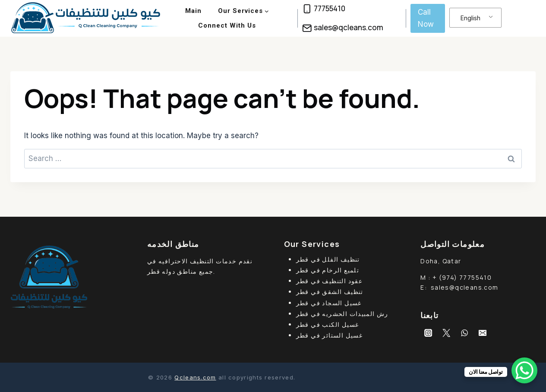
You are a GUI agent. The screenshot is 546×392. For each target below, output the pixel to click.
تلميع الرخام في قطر (328, 270)
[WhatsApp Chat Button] (524, 370)
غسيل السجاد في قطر (329, 303)
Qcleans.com (195, 377)
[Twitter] (446, 333)
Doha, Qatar (441, 261)
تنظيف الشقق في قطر (330, 292)
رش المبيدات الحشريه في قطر (342, 314)
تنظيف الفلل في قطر (328, 259)
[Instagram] (428, 333)
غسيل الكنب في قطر (328, 324)
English (470, 18)
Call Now (426, 18)
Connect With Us (227, 25)
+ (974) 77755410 (462, 277)
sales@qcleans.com (465, 287)
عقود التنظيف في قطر (330, 281)
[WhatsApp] (464, 333)
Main (193, 11)
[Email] (483, 333)
